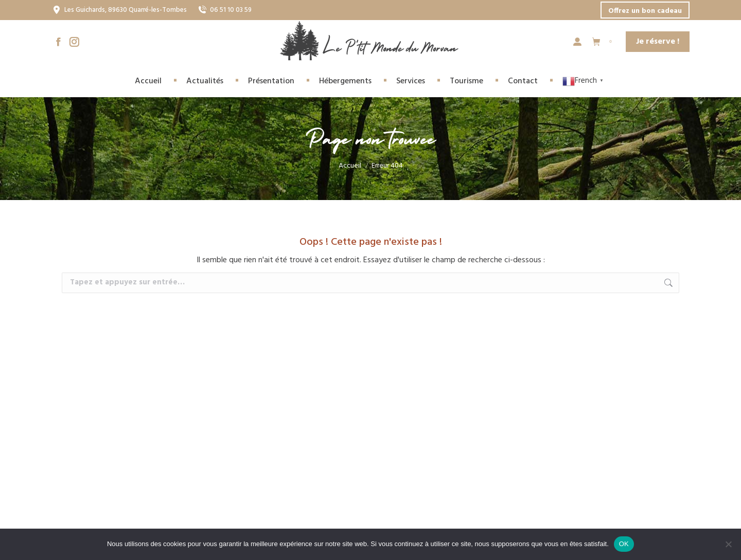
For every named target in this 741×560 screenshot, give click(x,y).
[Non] (728, 544)
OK (624, 544)
